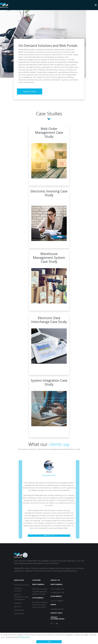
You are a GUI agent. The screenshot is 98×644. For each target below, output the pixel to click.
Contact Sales (56, 613)
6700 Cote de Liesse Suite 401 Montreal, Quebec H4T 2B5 (40, 592)
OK (49, 642)
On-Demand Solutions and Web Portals (48, 46)
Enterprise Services (21, 585)
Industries (18, 603)
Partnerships (19, 610)
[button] (20, 499)
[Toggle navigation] (96, 5)
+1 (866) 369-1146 (57, 593)
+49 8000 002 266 (57, 609)
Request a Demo (30, 91)
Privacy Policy (25, 637)
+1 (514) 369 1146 (57, 589)
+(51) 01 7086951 (57, 601)
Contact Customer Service (57, 618)
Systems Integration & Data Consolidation (21, 597)
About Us (18, 606)
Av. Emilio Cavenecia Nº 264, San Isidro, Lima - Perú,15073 (40, 605)
